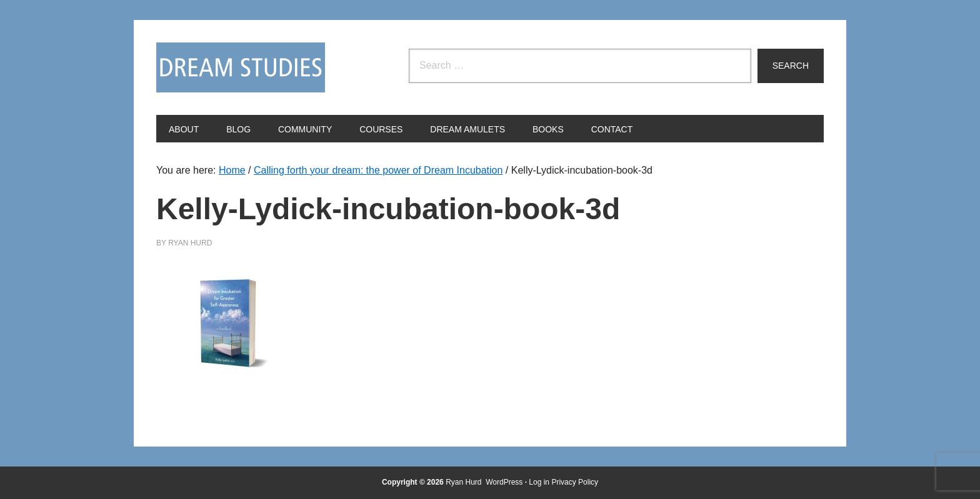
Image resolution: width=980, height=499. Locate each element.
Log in (539, 482)
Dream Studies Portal (241, 67)
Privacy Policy (575, 482)
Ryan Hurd (465, 482)
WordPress (504, 482)
